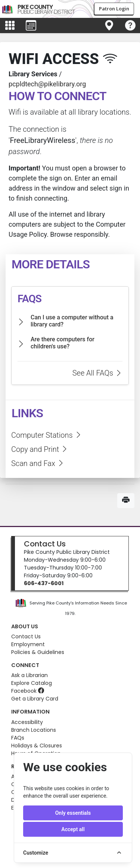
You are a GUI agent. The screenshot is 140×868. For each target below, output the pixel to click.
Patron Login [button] (114, 9)
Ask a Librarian (29, 675)
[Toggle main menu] (10, 26)
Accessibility (27, 722)
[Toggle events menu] (31, 26)
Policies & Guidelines (38, 652)
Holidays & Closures (37, 746)
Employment (28, 644)
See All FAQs (97, 373)
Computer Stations (47, 435)
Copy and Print (40, 449)
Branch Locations (34, 730)
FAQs (18, 738)
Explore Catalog (32, 683)
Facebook (28, 691)
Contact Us (45, 544)
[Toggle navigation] (109, 26)
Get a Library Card (35, 699)
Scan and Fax (38, 463)
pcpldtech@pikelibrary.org (47, 84)
